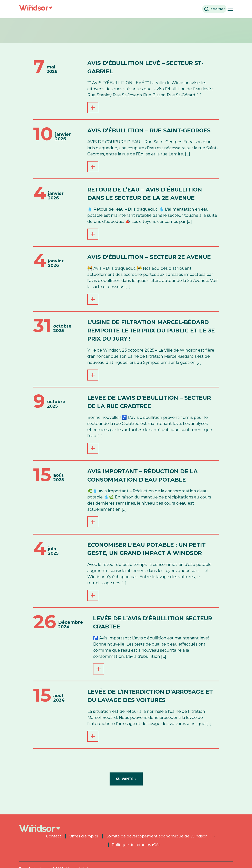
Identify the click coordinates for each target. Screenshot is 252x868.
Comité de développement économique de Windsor (156, 836)
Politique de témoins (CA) (136, 845)
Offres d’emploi (83, 836)
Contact (54, 836)
